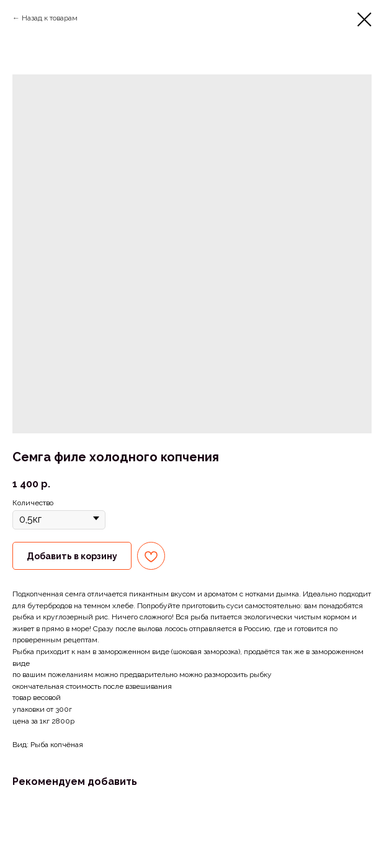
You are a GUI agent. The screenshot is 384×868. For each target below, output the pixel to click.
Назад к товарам (50, 18)
